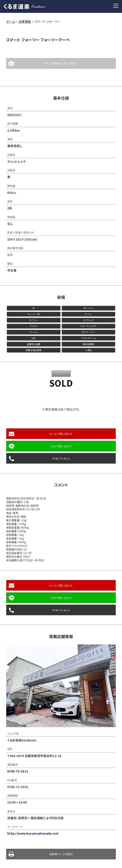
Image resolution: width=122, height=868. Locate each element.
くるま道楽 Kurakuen (25, 6)
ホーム (11, 21)
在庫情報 (25, 21)
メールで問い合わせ (61, 434)
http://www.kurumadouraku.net (33, 833)
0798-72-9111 (61, 458)
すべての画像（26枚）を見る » (61, 63)
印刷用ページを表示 (61, 854)
